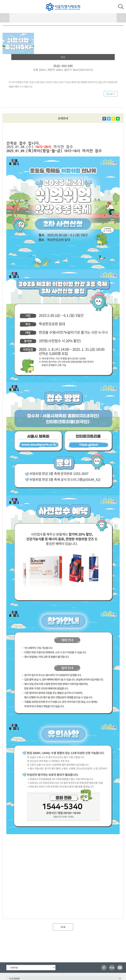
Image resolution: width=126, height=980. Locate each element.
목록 (63, 927)
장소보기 (111, 94)
